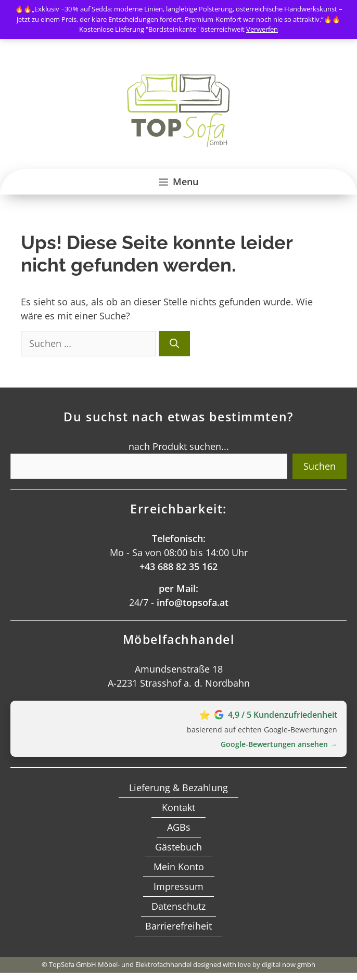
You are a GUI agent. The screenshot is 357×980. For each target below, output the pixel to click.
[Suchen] (174, 344)
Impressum (178, 886)
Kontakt (178, 807)
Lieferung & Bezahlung (178, 788)
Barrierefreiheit (178, 926)
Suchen (320, 466)
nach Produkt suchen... (179, 446)
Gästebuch (178, 847)
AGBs (179, 827)
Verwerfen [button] (262, 29)
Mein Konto (179, 867)
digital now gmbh (289, 964)
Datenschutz (178, 906)
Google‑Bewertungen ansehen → (279, 744)
